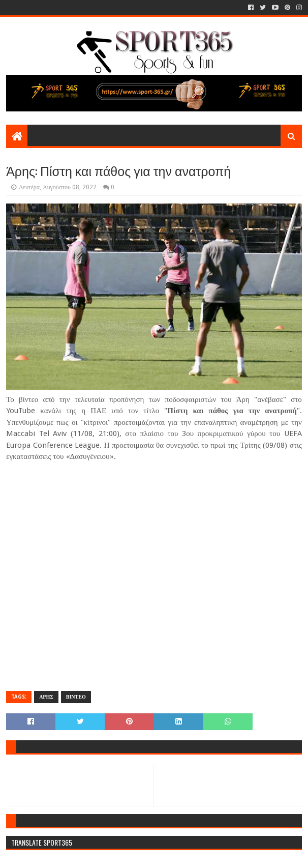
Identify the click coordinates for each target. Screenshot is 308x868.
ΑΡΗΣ (46, 697)
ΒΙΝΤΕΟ (76, 697)
